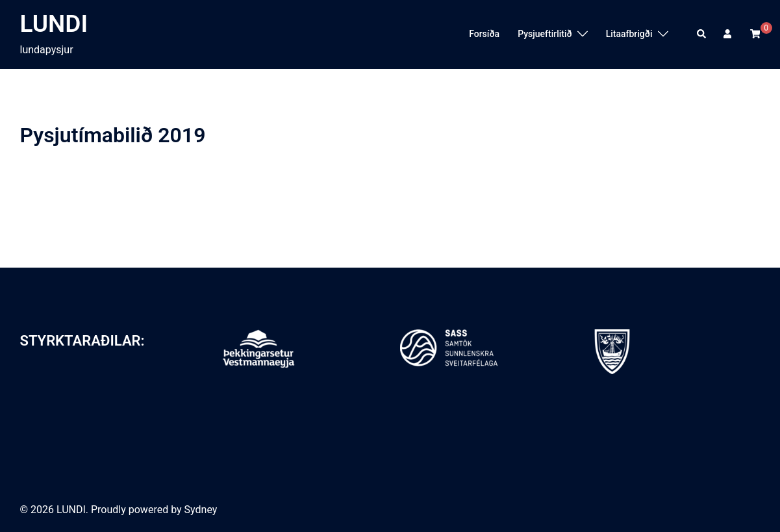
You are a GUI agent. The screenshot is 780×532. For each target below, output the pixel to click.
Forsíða (484, 34)
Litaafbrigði (629, 34)
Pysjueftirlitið (545, 34)
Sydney (201, 510)
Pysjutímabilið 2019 (113, 135)
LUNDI (54, 24)
